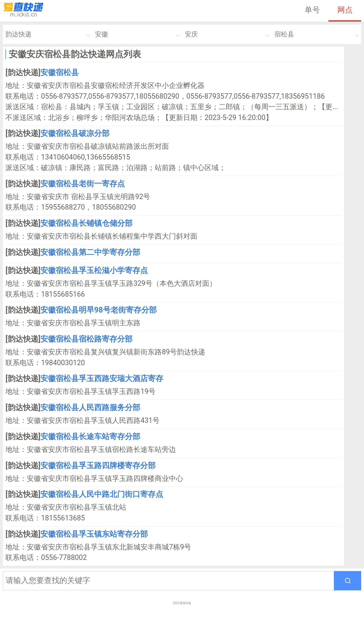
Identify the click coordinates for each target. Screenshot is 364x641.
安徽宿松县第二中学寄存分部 (90, 252)
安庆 (191, 34)
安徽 (102, 34)
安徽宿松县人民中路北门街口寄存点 (102, 494)
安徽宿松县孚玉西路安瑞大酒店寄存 (102, 379)
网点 (345, 10)
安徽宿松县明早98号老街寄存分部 (99, 310)
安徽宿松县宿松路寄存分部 (86, 339)
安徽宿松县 (60, 73)
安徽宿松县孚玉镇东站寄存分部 (94, 534)
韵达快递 (18, 34)
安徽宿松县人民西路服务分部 (90, 408)
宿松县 (284, 34)
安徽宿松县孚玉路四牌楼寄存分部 (98, 466)
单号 (312, 10)
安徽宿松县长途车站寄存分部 (90, 437)
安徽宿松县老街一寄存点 (83, 184)
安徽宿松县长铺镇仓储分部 (86, 223)
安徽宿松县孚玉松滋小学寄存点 (94, 270)
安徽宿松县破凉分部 (75, 133)
